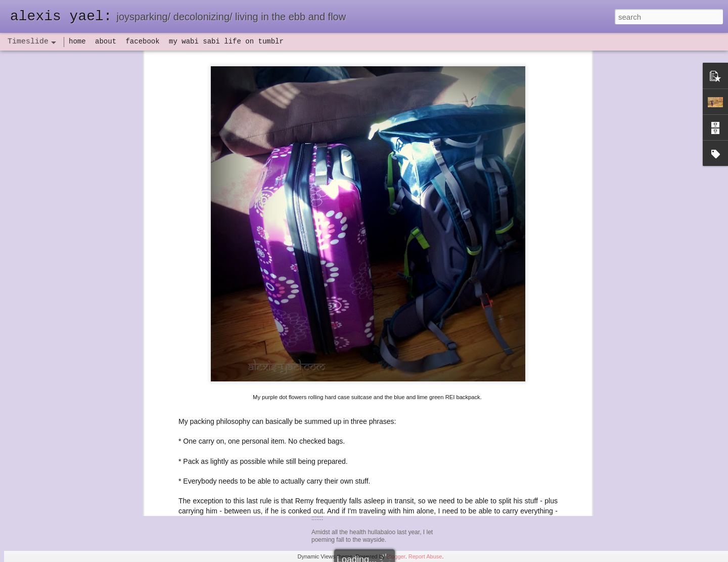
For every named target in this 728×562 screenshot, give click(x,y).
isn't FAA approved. (437, 298)
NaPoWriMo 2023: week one (508, 393)
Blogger (396, 556)
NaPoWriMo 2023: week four (508, 340)
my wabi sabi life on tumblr (226, 41)
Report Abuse (425, 556)
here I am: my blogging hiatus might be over (532, 411)
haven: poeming (344, 361)
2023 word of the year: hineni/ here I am (526, 428)
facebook (142, 41)
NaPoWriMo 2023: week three (510, 358)
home (77, 41)
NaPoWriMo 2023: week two (508, 375)
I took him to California (274, 278)
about (106, 41)
